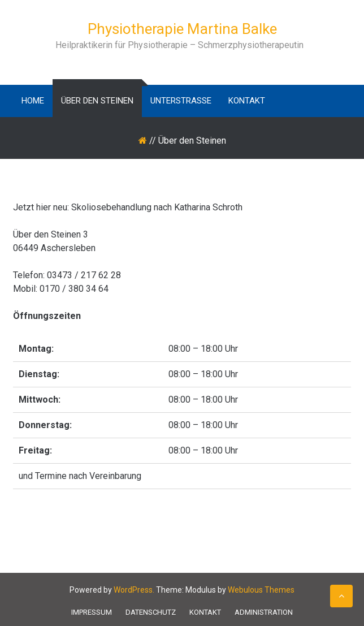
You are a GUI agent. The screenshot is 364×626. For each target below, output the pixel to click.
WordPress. (134, 590)
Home (33, 101)
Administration (264, 612)
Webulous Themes (261, 590)
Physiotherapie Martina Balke (182, 29)
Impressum (92, 612)
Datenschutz (151, 612)
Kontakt (247, 101)
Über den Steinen (97, 101)
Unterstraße (181, 101)
